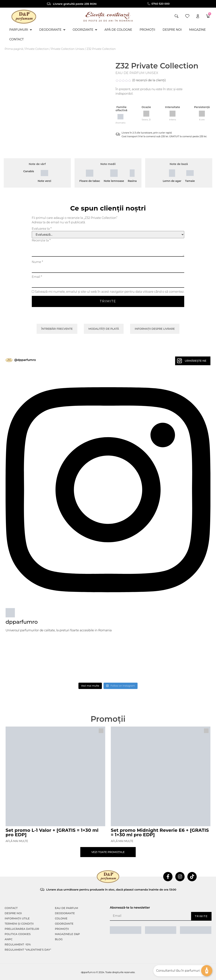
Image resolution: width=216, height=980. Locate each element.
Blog (59, 939)
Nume (37, 262)
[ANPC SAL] (126, 930)
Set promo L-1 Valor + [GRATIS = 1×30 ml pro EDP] (52, 832)
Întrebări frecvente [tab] (57, 329)
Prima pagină (14, 49)
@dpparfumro (25, 360)
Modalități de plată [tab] (104, 329)
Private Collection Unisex (68, 49)
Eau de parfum (66, 908)
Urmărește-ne (196, 361)
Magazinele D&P (67, 934)
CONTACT (11, 908)
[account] (198, 16)
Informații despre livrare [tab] (155, 329)
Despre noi (13, 913)
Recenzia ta (41, 240)
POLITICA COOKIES (18, 934)
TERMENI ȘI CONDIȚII (19, 924)
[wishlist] (187, 16)
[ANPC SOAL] (161, 930)
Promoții (62, 929)
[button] (176, 16)
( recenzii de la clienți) (149, 80)
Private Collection (37, 49)
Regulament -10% (18, 944)
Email (37, 277)
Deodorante (65, 913)
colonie (61, 918)
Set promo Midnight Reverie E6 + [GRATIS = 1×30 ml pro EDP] (160, 832)
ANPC (9, 939)
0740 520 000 (161, 4)
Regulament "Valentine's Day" (28, 950)
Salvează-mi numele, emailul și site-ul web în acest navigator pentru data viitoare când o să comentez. (110, 292)
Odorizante (64, 924)
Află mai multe (17, 841)
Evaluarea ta (42, 229)
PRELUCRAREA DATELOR (22, 929)
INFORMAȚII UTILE (17, 918)
